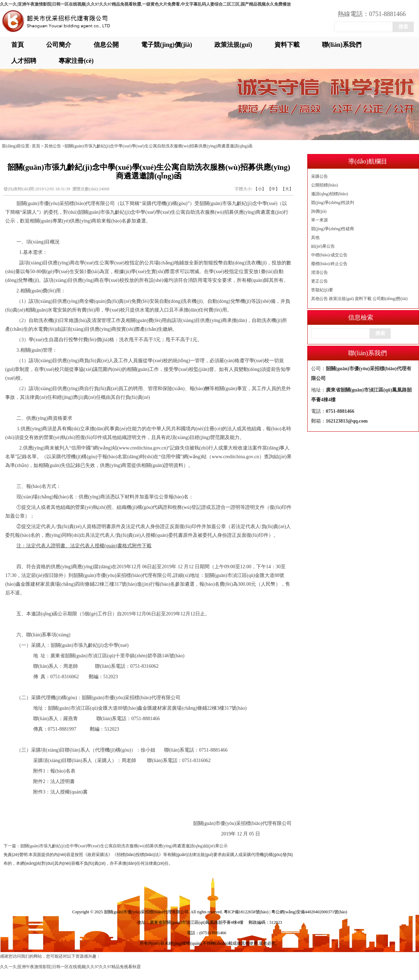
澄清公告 (319, 272)
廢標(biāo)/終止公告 (329, 264)
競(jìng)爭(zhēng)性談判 (333, 203)
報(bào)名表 (63, 771)
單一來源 (319, 220)
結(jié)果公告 (323, 246)
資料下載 (287, 45)
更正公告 (319, 281)
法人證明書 (63, 781)
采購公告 (319, 176)
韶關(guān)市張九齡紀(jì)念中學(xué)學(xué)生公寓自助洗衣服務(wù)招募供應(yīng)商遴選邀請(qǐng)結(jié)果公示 (124, 846)
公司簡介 (59, 45)
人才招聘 (24, 61)
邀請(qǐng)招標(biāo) (330, 194)
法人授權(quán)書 (69, 792)
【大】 (287, 189)
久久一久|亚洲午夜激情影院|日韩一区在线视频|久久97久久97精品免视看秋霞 (70, 967)
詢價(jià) (319, 211)
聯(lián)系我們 (342, 45)
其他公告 (319, 299)
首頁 (17, 45)
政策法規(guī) (233, 45)
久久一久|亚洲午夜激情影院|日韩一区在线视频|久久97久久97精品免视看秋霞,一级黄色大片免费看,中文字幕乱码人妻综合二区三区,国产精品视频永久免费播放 (145, 4)
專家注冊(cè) (76, 61)
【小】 (260, 189)
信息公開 (106, 45)
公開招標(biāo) (325, 185)
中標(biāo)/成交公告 (329, 255)
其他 (315, 237)
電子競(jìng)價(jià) (167, 45)
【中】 (273, 189)
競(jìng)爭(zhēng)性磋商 (333, 229)
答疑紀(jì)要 (322, 290)
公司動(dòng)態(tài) (390, 299)
